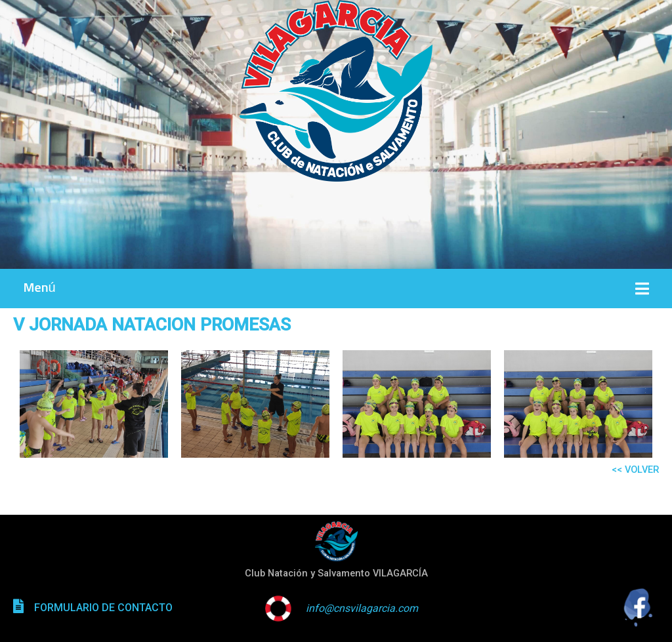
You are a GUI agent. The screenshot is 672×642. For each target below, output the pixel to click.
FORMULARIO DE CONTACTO (103, 608)
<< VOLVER (635, 470)
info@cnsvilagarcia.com (362, 608)
